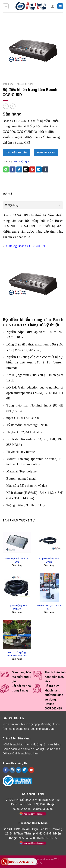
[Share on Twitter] (19, 169)
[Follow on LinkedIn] (25, 770)
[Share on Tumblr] (45, 169)
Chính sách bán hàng (18, 744)
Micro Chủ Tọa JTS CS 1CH (49, 607)
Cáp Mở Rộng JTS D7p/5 (49, 560)
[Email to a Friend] (26, 169)
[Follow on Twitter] (19, 770)
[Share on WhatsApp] (6, 169)
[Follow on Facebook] (6, 770)
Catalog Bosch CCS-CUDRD (26, 246)
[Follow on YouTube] (31, 770)
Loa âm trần (12, 724)
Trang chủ (8, 84)
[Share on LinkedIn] (39, 169)
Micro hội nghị (30, 724)
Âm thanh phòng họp (16, 729)
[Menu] (6, 6)
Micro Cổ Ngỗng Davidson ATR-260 (17, 654)
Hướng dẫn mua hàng (47, 744)
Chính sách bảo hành (26, 753)
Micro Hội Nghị (25, 84)
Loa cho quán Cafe (43, 729)
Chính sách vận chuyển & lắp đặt (23, 749)
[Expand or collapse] (59, 205)
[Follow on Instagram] (12, 770)
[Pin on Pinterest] (32, 169)
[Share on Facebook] (12, 169)
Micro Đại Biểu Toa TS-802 (17, 560)
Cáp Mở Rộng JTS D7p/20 (17, 607)
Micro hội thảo (50, 724)
